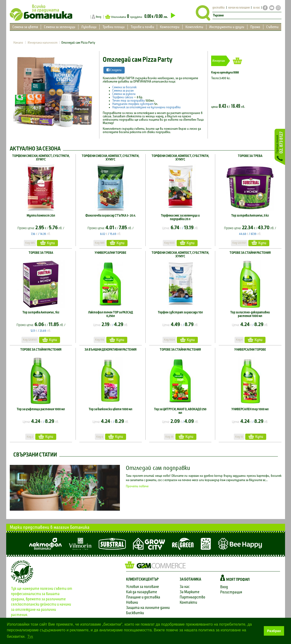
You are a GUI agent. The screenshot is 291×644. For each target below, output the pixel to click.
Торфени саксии (123, 97)
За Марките (190, 592)
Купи (47, 243)
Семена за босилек (124, 87)
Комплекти (194, 27)
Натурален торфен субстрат (133, 104)
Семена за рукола (124, 94)
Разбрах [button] (274, 631)
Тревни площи (114, 27)
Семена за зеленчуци (60, 27)
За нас (185, 587)
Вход (99, 17)
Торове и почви (142, 27)
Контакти (188, 602)
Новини (132, 602)
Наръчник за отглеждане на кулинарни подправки (146, 107)
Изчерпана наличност (43, 43)
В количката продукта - (140, 17)
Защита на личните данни (148, 608)
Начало (18, 43)
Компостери (170, 27)
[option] (53, 93)
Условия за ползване (143, 587)
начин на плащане (239, 8)
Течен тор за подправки (129, 101)
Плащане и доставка (143, 597)
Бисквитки (135, 613)
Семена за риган (123, 91)
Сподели (114, 70)
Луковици (89, 27)
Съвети (272, 27)
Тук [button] (30, 636)
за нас (256, 8)
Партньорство (192, 597)
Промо (255, 27)
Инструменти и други (227, 27)
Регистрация (231, 592)
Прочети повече (137, 486)
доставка (218, 8)
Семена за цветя (25, 27)
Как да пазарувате (142, 592)
